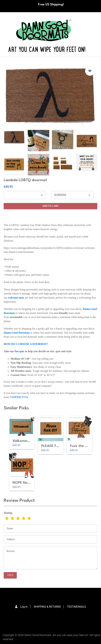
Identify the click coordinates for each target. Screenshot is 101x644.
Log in (24, 607)
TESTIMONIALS (76, 607)
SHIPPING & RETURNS (47, 607)
